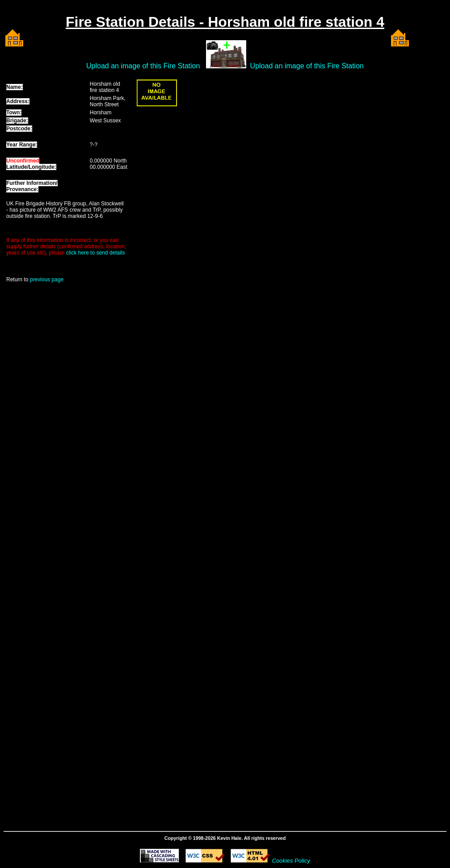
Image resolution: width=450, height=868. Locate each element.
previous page (47, 280)
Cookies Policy (291, 861)
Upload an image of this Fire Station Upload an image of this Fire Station (225, 66)
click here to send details (95, 253)
